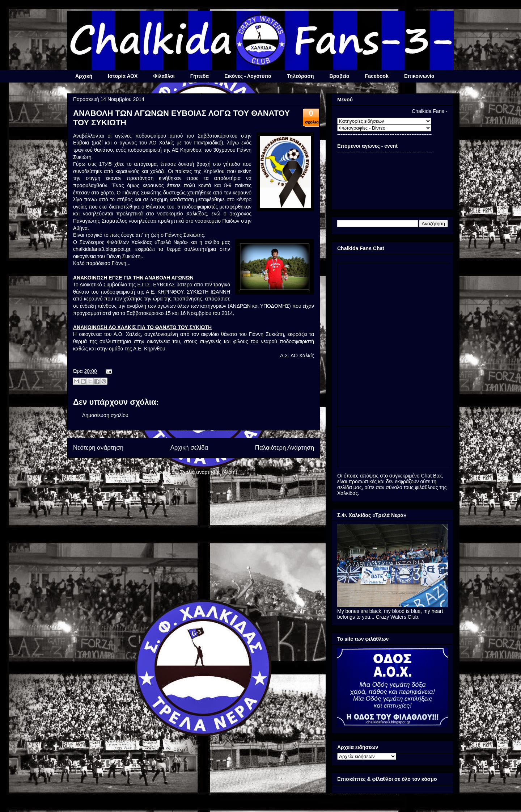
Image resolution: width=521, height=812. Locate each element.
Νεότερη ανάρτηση (98, 448)
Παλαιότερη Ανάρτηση (285, 448)
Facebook (377, 76)
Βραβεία (340, 76)
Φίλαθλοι (164, 76)
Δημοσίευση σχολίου (105, 415)
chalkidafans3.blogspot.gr (102, 249)
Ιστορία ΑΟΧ (123, 76)
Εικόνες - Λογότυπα (248, 76)
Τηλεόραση (300, 76)
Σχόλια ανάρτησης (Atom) (209, 472)
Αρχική (84, 76)
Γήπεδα (200, 76)
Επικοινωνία (419, 76)
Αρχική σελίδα (189, 448)
